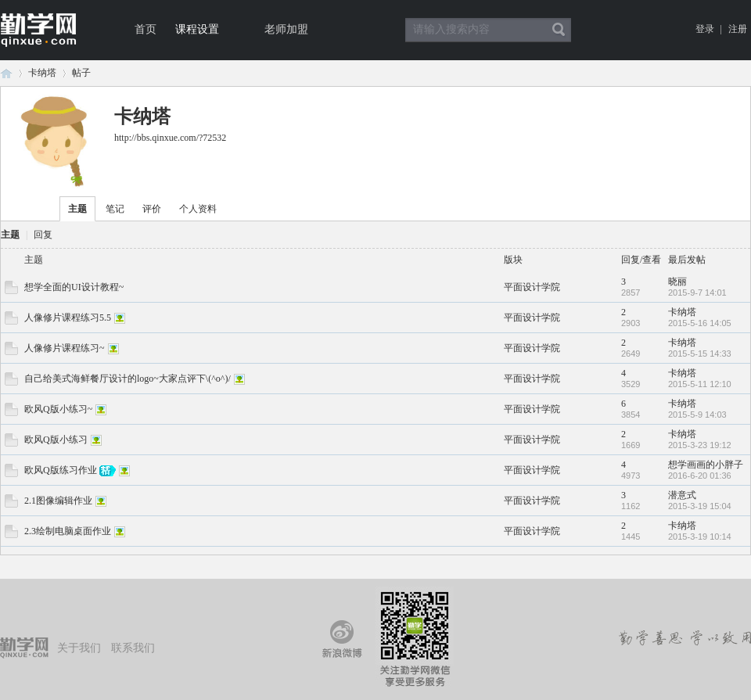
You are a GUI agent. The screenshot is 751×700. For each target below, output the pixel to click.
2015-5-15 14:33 (700, 354)
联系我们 (133, 648)
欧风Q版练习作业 (61, 470)
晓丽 (677, 282)
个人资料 (198, 209)
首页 (146, 29)
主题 (77, 209)
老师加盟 (286, 29)
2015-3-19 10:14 (700, 537)
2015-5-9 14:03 (697, 415)
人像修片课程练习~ (65, 348)
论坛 (6, 73)
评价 (152, 209)
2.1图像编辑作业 (58, 501)
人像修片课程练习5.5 (68, 318)
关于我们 (79, 648)
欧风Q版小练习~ (58, 409)
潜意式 (682, 495)
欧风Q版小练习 (56, 440)
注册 (738, 29)
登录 (705, 29)
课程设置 (197, 29)
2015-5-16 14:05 (700, 323)
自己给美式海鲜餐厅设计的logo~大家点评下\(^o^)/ (128, 379)
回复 (43, 235)
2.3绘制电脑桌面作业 (68, 531)
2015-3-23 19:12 (700, 445)
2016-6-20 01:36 (700, 476)
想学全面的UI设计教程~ (74, 287)
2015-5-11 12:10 (700, 384)
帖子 (81, 73)
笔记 (115, 209)
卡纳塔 (42, 73)
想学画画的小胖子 (706, 465)
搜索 (559, 30)
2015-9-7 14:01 (697, 293)
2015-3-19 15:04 (700, 506)
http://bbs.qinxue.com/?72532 (170, 138)
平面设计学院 (532, 287)
